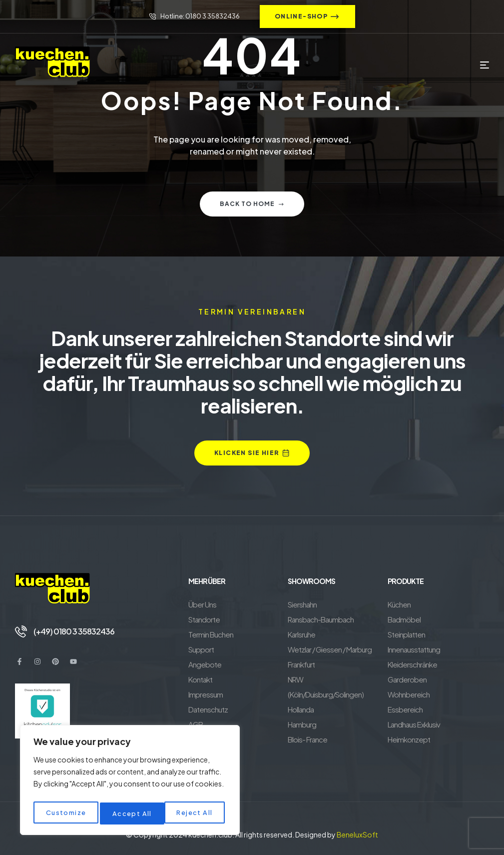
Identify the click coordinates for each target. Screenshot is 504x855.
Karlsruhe (301, 634)
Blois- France (307, 739)
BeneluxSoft (357, 834)
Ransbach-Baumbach (321, 619)
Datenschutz (208, 709)
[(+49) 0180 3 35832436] (21, 631)
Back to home (252, 204)
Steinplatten (406, 634)
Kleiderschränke (412, 664)
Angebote (205, 664)
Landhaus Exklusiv (414, 724)
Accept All (195, 813)
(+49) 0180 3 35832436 (74, 631)
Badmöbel (404, 619)
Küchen (399, 604)
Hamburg (302, 724)
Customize (66, 813)
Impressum (206, 694)
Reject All (132, 813)
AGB (196, 724)
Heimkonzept (409, 739)
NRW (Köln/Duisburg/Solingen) (326, 687)
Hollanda (301, 709)
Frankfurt (301, 664)
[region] (130, 782)
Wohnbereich (409, 694)
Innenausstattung (414, 649)
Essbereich (405, 709)
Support (201, 649)
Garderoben (407, 679)
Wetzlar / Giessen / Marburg (330, 649)
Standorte (204, 619)
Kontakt (200, 679)
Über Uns (202, 604)
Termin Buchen (211, 634)
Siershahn (302, 604)
